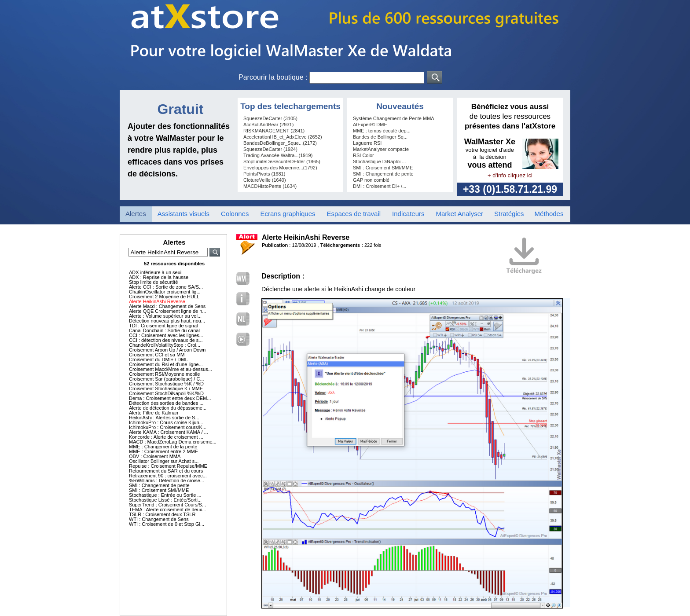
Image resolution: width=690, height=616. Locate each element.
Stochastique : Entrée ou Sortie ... (165, 495)
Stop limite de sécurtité (153, 282)
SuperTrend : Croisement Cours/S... (167, 505)
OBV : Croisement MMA (155, 456)
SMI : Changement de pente (159, 485)
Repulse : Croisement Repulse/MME (168, 466)
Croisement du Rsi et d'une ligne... (166, 364)
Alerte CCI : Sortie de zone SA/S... (166, 287)
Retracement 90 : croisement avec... (168, 476)
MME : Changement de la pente (163, 447)
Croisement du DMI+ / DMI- (158, 359)
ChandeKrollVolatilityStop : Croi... (165, 345)
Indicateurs (408, 214)
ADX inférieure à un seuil (156, 272)
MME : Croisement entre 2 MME (163, 451)
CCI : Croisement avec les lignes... (166, 335)
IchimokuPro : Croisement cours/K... (168, 427)
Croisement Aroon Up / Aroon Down (167, 350)
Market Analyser (459, 214)
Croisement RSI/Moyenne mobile (164, 374)
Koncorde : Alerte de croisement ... (166, 437)
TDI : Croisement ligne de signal (163, 326)
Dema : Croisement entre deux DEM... (170, 398)
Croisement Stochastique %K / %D (166, 384)
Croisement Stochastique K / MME (166, 389)
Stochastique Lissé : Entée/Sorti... (165, 500)
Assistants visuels (184, 214)
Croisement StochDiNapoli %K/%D (166, 393)
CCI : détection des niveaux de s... (166, 340)
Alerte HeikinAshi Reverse (157, 301)
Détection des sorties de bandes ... (166, 403)
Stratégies (509, 214)
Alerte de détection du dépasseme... (168, 408)
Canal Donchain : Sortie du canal (164, 330)
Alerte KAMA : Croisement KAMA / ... (169, 432)
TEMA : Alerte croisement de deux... (167, 510)
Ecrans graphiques (288, 214)
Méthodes (549, 214)
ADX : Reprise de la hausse (159, 277)
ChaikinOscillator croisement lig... (165, 292)
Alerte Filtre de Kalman (154, 413)
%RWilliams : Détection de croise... (167, 480)
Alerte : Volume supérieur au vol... (165, 316)
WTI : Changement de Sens (159, 519)
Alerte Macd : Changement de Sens (167, 306)
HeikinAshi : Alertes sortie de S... (164, 418)
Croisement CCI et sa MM (157, 355)
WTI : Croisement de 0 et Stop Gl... (167, 524)
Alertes (136, 214)
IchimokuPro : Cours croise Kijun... (166, 422)
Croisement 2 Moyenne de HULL (164, 297)
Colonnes (235, 214)
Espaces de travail (354, 214)
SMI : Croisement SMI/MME (159, 490)
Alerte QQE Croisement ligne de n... (167, 311)
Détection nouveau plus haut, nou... (167, 321)
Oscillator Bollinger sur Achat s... (164, 461)
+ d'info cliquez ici (510, 175)
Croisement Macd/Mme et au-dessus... (171, 369)
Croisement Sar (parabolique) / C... (167, 379)
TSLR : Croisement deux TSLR (162, 514)
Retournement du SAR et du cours (166, 471)
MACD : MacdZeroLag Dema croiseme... (173, 442)
